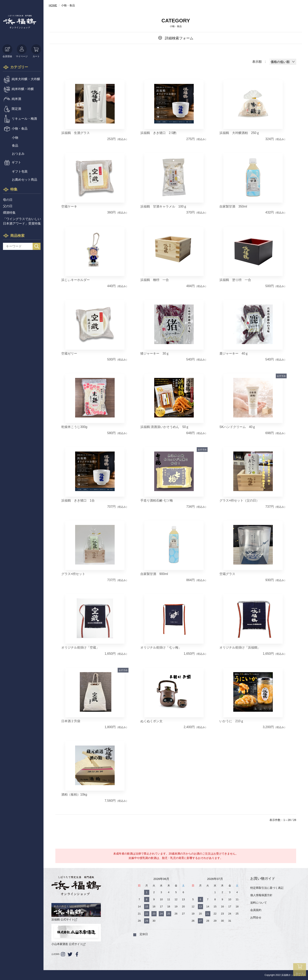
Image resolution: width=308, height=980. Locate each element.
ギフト (16, 162)
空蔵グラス (227, 574)
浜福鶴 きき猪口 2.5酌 (158, 133)
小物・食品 (20, 129)
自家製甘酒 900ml (154, 574)
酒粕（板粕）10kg (74, 795)
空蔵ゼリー (69, 353)
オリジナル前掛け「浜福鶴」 (240, 647)
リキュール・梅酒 (24, 119)
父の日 (8, 206)
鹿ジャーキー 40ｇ (234, 353)
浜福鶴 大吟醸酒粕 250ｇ (240, 133)
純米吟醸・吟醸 (23, 89)
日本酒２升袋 (71, 721)
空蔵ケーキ (69, 206)
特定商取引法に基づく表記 (267, 888)
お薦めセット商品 (25, 180)
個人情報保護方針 (261, 895)
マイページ (22, 51)
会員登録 (7, 51)
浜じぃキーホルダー (76, 280)
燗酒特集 (9, 213)
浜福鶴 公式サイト (76, 912)
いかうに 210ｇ (232, 721)
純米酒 (16, 99)
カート (36, 51)
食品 (15, 146)
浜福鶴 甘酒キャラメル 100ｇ (164, 206)
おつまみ (18, 154)
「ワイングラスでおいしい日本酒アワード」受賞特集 (22, 221)
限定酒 (16, 109)
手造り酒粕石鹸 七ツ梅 (157, 500)
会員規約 (256, 910)
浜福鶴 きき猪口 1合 (78, 500)
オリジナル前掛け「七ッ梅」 (161, 647)
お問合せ (256, 917)
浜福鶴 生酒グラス (76, 133)
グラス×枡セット (73, 574)
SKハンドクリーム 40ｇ (238, 427)
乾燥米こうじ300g (74, 427)
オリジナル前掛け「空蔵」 (80, 647)
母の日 (8, 200)
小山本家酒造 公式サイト (76, 935)
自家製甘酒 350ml (233, 206)
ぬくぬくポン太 (151, 721)
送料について (259, 903)
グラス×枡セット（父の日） (239, 500)
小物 (15, 138)
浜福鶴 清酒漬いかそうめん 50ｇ (165, 427)
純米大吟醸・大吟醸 (26, 79)
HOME (53, 5)
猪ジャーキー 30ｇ (155, 353)
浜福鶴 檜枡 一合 (155, 280)
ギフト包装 (20, 171)
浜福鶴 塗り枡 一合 (235, 280)
